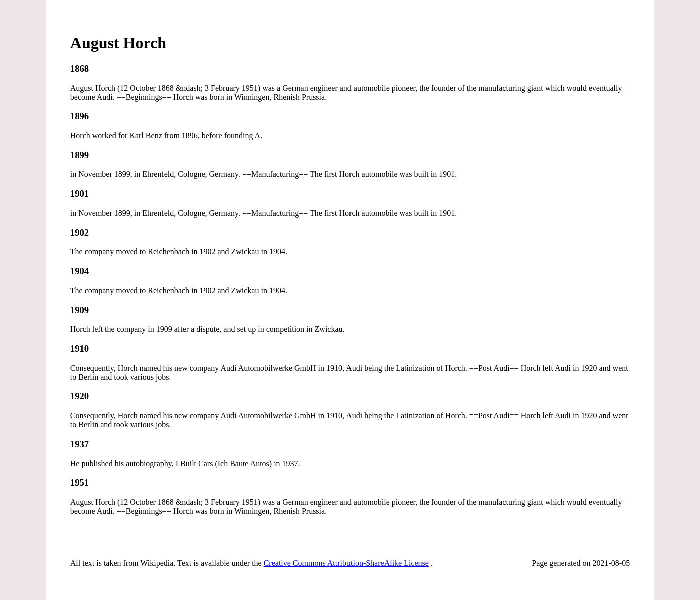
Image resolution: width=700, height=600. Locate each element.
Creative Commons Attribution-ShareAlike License (346, 563)
